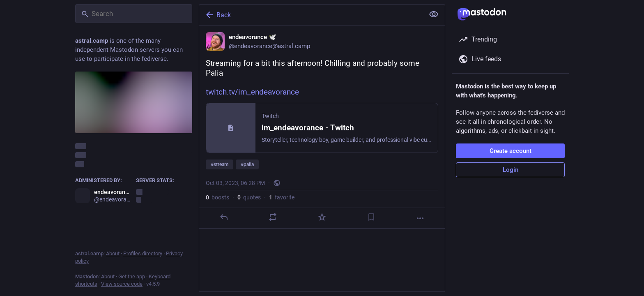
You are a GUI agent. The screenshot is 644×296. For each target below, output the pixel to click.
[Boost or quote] (273, 217)
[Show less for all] (434, 14)
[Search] (134, 14)
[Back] (311, 15)
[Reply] (224, 217)
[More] (420, 218)
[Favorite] (322, 217)
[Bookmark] (371, 217)
